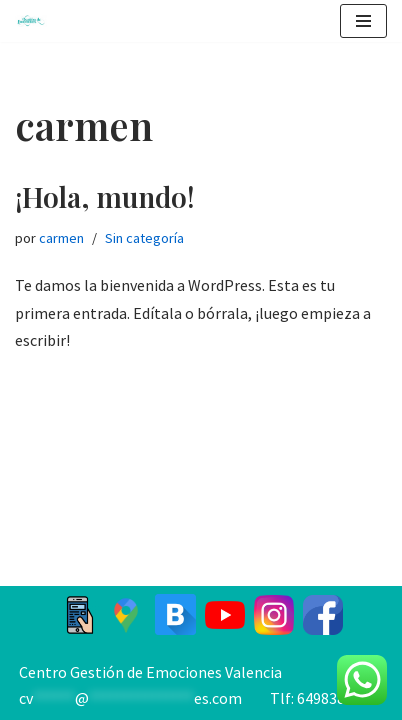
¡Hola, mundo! (105, 196)
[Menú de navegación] (363, 21)
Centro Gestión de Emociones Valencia (150, 672)
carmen (61, 238)
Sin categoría (144, 238)
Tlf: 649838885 (319, 698)
